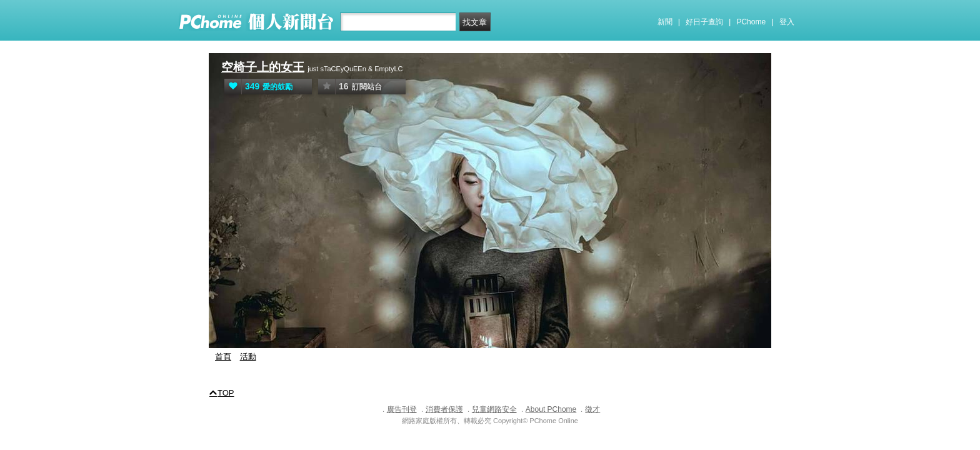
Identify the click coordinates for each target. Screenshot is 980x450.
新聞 (665, 22)
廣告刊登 (402, 409)
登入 (787, 22)
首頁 (223, 357)
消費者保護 (444, 409)
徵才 (592, 409)
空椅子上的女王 (263, 67)
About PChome (551, 409)
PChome (751, 22)
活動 (248, 357)
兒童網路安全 (494, 409)
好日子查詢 (704, 22)
